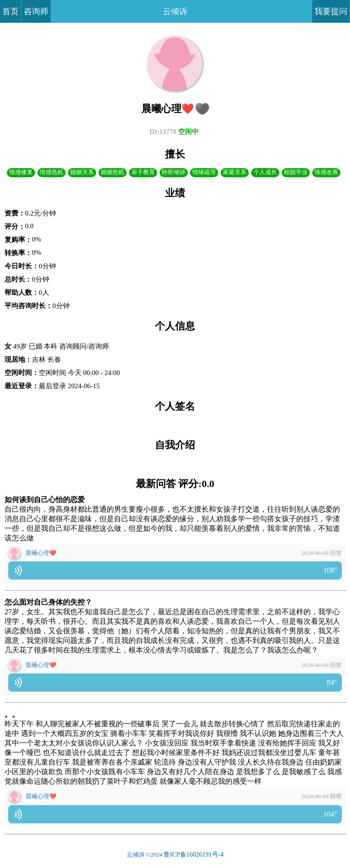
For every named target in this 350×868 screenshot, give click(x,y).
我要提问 (331, 11)
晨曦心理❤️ (41, 553)
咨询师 (36, 11)
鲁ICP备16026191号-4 (193, 855)
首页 (10, 11)
